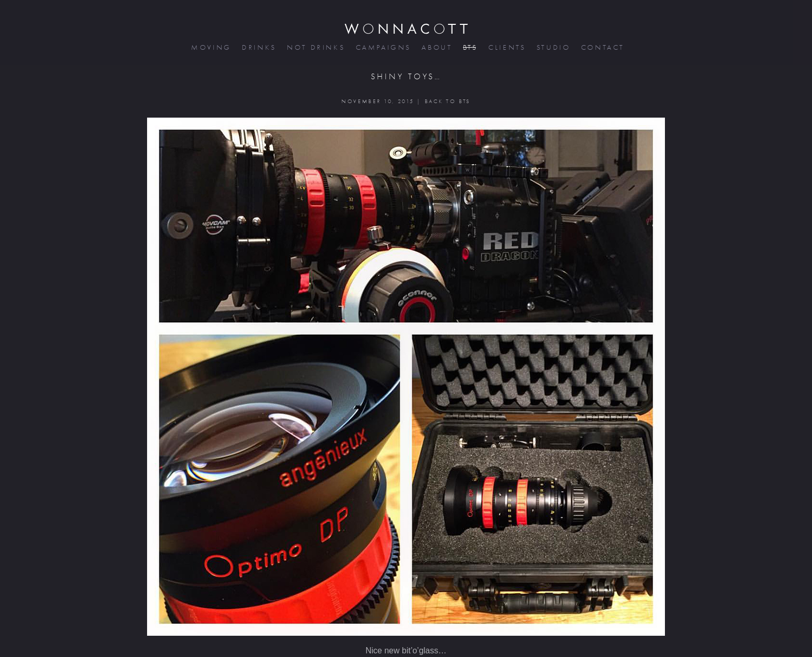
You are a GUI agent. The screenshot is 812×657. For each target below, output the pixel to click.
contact (602, 47)
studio (553, 47)
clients (506, 47)
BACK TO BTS (448, 101)
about (436, 47)
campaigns (383, 47)
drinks (258, 47)
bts (469, 47)
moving (210, 47)
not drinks (315, 47)
